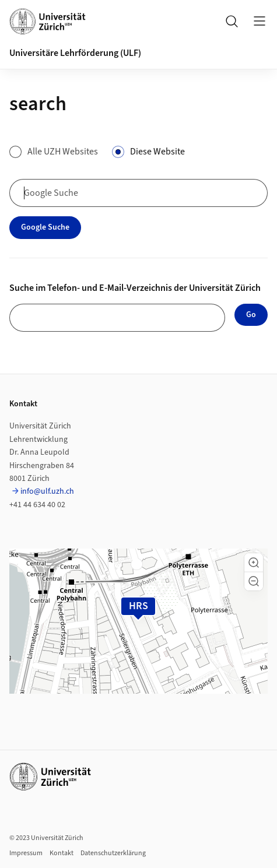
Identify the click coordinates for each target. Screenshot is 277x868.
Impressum (26, 853)
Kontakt (62, 853)
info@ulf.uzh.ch (47, 491)
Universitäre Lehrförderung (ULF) (75, 53)
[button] (254, 563)
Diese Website (157, 152)
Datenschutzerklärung (113, 853)
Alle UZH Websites (63, 152)
